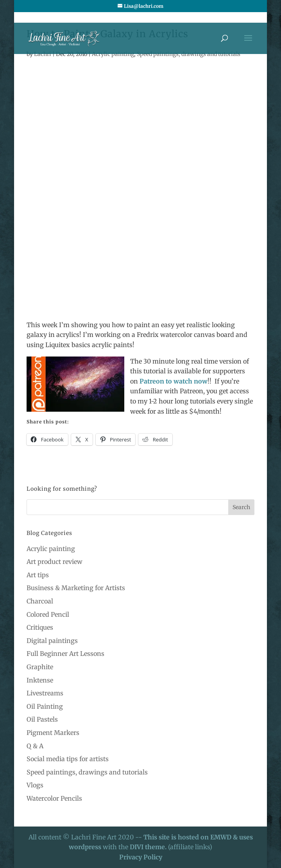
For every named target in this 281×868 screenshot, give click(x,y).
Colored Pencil (48, 614)
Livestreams (45, 693)
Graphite (40, 667)
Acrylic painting (51, 549)
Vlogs (35, 785)
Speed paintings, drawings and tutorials (87, 772)
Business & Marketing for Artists (76, 588)
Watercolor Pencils (54, 798)
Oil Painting (45, 706)
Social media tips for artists (68, 759)
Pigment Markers (53, 733)
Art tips (38, 575)
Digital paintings (52, 641)
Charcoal (40, 601)
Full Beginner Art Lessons (65, 654)
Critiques (40, 627)
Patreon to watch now (174, 381)
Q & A (35, 746)
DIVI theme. (149, 847)
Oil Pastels (42, 719)
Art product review (55, 562)
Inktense (40, 680)
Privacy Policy (141, 857)
